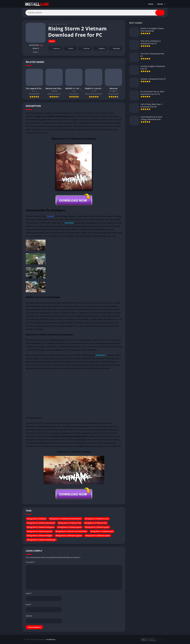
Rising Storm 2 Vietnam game (70, 527)
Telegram (100, 49)
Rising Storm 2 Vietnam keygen (40, 536)
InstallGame (51, 640)
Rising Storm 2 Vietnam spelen (98, 536)
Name (29, 593)
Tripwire (50, 216)
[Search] (95, 13)
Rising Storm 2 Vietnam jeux (102, 532)
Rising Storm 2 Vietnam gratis (97, 527)
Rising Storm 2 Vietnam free (70, 523)
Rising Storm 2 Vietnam (36, 519)
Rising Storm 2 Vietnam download (41, 523)
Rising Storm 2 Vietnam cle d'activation (65, 519)
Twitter (69, 49)
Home (151, 4)
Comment (30, 562)
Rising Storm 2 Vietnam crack (97, 519)
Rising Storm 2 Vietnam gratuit (40, 532)
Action (64, 24)
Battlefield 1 (101, 355)
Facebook (55, 49)
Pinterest (85, 49)
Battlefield (69, 223)
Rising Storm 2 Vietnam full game (41, 527)
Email (28, 605)
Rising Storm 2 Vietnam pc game (69, 536)
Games (160, 4)
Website (29, 616)
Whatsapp (115, 49)
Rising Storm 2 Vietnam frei (96, 523)
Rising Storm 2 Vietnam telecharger (41, 540)
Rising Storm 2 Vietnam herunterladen (71, 532)
